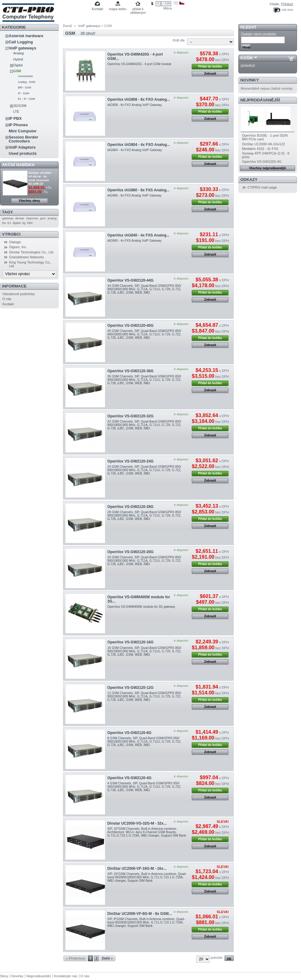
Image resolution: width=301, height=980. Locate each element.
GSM (17, 71)
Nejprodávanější (260, 100)
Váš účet (287, 10)
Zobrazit (210, 74)
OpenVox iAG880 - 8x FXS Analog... (139, 190)
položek (217, 958)
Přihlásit (287, 4)
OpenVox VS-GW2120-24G (131, 461)
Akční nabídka (18, 165)
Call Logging (21, 42)
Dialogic (15, 242)
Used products (23, 153)
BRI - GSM (25, 88)
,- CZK (166, 3)
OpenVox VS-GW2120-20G (131, 552)
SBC (30, 223)
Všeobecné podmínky (19, 294)
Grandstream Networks (27, 257)
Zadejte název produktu (259, 34)
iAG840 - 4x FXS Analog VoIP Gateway (135, 241)
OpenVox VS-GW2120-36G (131, 371)
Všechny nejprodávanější (268, 168)
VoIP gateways (22, 48)
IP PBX (15, 118)
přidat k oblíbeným (138, 9)
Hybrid (18, 59)
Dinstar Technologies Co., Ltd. (32, 252)
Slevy (4, 976)
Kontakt (98, 9)
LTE (16, 111)
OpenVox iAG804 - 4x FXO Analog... (139, 145)
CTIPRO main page (262, 187)
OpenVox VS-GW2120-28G (131, 507)
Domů (67, 26)
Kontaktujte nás (66, 976)
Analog (18, 53)
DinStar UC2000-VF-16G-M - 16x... (137, 869)
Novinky (250, 80)
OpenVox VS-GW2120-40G (131, 326)
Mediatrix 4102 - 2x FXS (260, 149)
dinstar (20, 218)
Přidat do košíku (210, 66)
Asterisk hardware (26, 36)
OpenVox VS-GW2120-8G (130, 733)
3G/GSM (20, 106)
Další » (107, 958)
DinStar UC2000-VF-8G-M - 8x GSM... (140, 914)
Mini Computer (23, 131)
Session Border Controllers (23, 139)
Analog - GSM (27, 82)
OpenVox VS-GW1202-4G (262, 162)
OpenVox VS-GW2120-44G (131, 280)
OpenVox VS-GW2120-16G (131, 642)
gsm (43, 218)
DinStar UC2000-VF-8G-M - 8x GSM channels (40, 176)
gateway (8, 218)
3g (24, 223)
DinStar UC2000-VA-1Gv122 (264, 144)
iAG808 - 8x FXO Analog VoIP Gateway (135, 105)
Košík (247, 58)
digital (17, 223)
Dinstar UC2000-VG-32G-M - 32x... (137, 823)
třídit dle (179, 40)
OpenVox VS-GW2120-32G (131, 416)
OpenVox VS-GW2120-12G (131, 688)
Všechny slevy (29, 201)
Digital (18, 65)
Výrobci (11, 234)
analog (52, 218)
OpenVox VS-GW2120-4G (130, 778)
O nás (7, 299)
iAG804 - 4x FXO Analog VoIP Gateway (135, 150)
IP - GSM (23, 93)
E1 (9, 223)
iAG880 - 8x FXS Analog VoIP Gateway (135, 195)
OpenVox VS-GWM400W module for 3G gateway (141, 607)
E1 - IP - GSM (26, 99)
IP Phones (18, 125)
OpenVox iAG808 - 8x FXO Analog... (139, 100)
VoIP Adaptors (22, 147)
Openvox (32, 218)
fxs (4, 223)
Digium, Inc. (18, 247)
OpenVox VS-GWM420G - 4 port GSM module (139, 64)
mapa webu (118, 9)
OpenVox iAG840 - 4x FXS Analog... (139, 235)
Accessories (25, 76)
